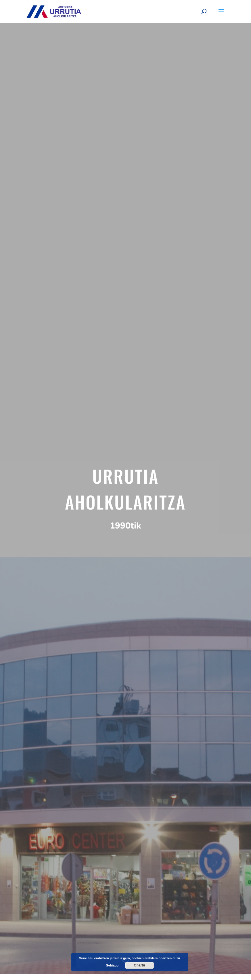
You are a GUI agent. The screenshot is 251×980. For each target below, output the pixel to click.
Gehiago (112, 965)
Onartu (139, 965)
